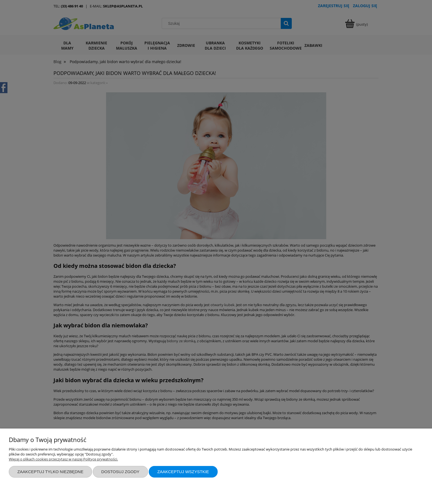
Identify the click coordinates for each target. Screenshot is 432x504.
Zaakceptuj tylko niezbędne (50, 472)
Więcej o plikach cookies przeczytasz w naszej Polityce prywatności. (63, 459)
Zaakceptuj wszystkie (183, 472)
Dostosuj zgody (120, 472)
